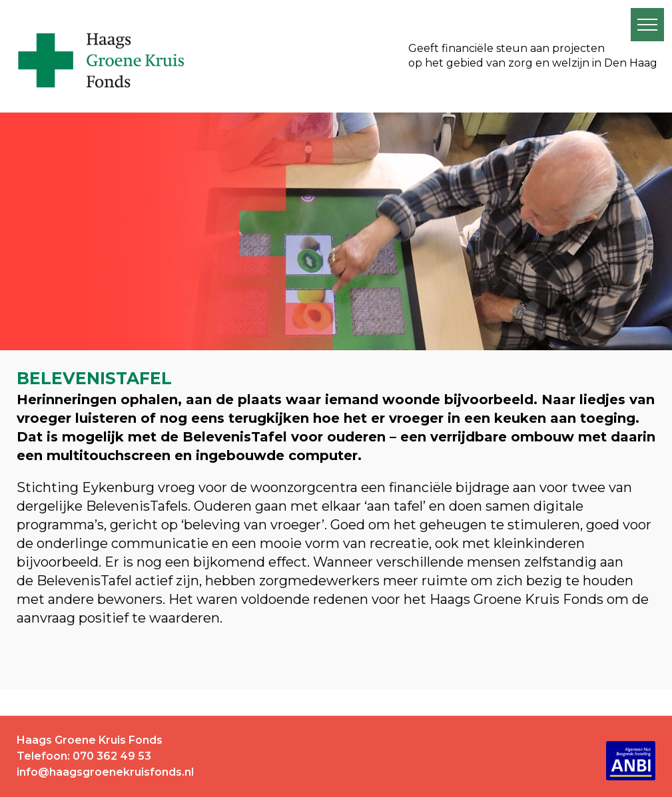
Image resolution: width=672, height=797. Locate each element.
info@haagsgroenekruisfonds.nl (105, 772)
